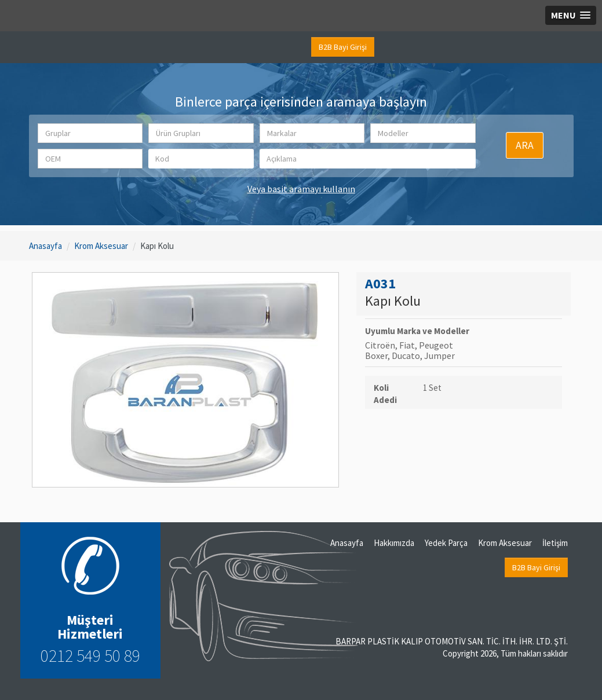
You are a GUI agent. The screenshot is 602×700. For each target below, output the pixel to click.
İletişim (555, 543)
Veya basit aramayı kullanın (301, 189)
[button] (90, 133)
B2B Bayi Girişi (343, 47)
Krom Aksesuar (101, 246)
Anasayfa (45, 246)
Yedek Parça (446, 543)
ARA (525, 145)
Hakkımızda (394, 543)
